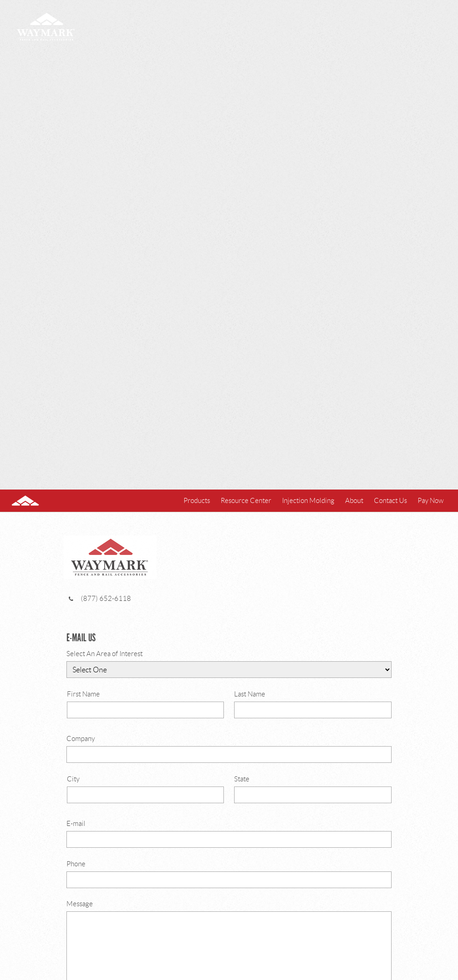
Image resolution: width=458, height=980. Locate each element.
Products (197, 501)
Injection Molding (308, 501)
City (146, 789)
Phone (229, 874)
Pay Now (431, 501)
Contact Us (390, 501)
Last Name (313, 704)
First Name (146, 704)
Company (229, 749)
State (313, 789)
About (354, 501)
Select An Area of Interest (229, 664)
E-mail (229, 834)
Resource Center (246, 501)
